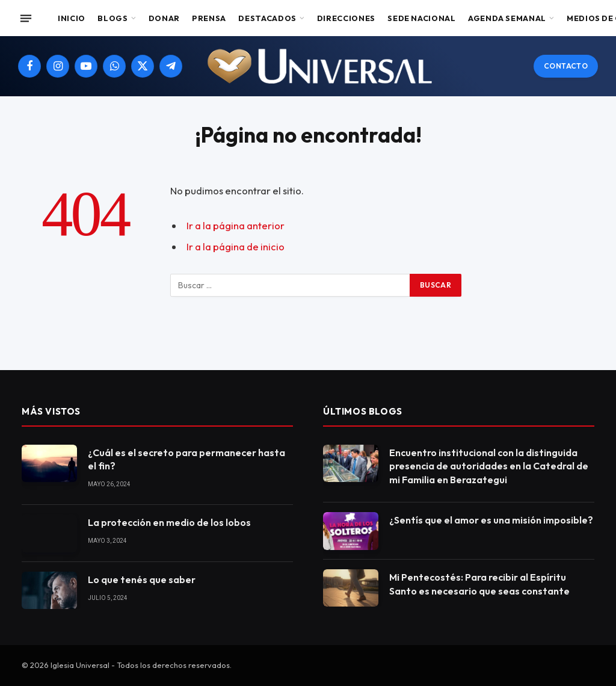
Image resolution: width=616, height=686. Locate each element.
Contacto (566, 66)
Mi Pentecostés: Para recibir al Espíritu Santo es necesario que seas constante (479, 584)
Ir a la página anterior (236, 225)
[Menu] (26, 18)
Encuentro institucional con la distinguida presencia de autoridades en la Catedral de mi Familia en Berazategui (489, 466)
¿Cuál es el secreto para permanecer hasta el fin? (186, 459)
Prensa (209, 18)
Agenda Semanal (507, 18)
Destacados (267, 18)
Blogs (112, 18)
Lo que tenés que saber (142, 579)
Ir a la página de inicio (236, 246)
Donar (164, 18)
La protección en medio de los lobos (169, 522)
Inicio (72, 18)
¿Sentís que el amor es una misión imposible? (491, 520)
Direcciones (346, 18)
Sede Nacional (421, 18)
